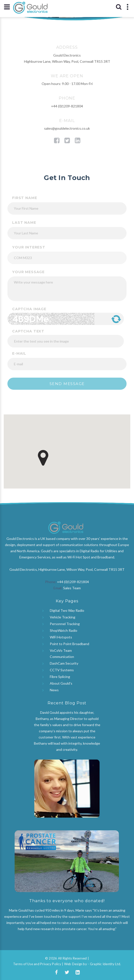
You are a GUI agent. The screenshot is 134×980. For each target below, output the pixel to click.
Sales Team (72, 588)
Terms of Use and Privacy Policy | (38, 964)
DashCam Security (64, 663)
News (54, 690)
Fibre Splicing (60, 677)
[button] (43, 458)
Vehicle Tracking (63, 617)
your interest (29, 247)
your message (28, 272)
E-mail (19, 353)
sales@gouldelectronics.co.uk (67, 128)
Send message (67, 384)
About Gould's (61, 683)
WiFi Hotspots (61, 637)
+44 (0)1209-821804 (67, 106)
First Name (25, 198)
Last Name (24, 223)
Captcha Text (28, 331)
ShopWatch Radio (64, 630)
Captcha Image (29, 309)
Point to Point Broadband (69, 644)
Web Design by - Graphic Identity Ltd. (92, 964)
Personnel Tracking (65, 624)
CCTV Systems (62, 670)
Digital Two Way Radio (67, 610)
